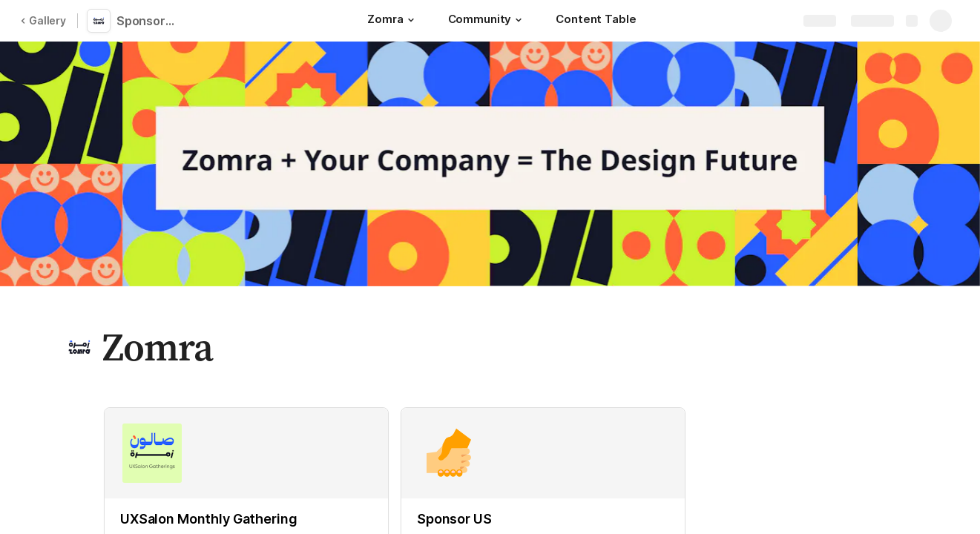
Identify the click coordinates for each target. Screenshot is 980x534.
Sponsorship (150, 21)
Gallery (43, 20)
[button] (411, 20)
